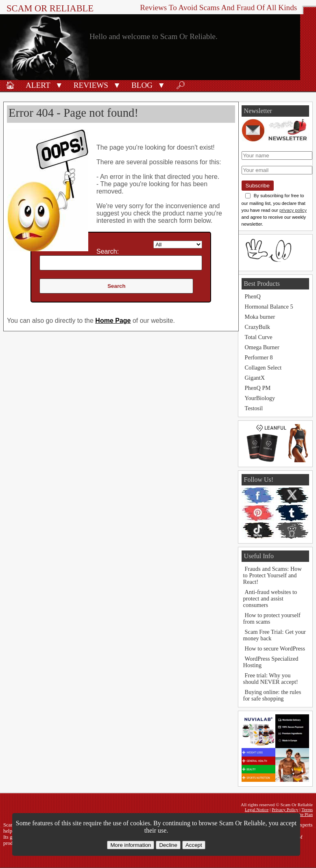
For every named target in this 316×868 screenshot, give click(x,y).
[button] (59, 85)
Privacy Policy (285, 809)
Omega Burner (262, 347)
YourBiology (260, 398)
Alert (38, 85)
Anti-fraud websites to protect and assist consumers (270, 598)
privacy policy (293, 210)
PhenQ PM (258, 388)
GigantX (255, 378)
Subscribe (258, 186)
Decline (168, 845)
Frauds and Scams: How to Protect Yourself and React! (272, 575)
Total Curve (259, 337)
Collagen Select (263, 368)
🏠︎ (10, 85)
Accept (194, 845)
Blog (142, 85)
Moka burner (260, 317)
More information (131, 845)
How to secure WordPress (275, 648)
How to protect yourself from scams (272, 618)
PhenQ (253, 296)
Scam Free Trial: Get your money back (275, 635)
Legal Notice (257, 809)
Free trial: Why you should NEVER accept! (271, 679)
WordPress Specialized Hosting (271, 662)
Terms (307, 809)
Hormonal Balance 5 (269, 307)
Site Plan (305, 814)
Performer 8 (259, 357)
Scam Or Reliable (50, 8)
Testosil (254, 408)
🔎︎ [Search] (181, 85)
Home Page (113, 321)
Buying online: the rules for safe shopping (272, 695)
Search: (108, 251)
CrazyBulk (257, 327)
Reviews (91, 85)
